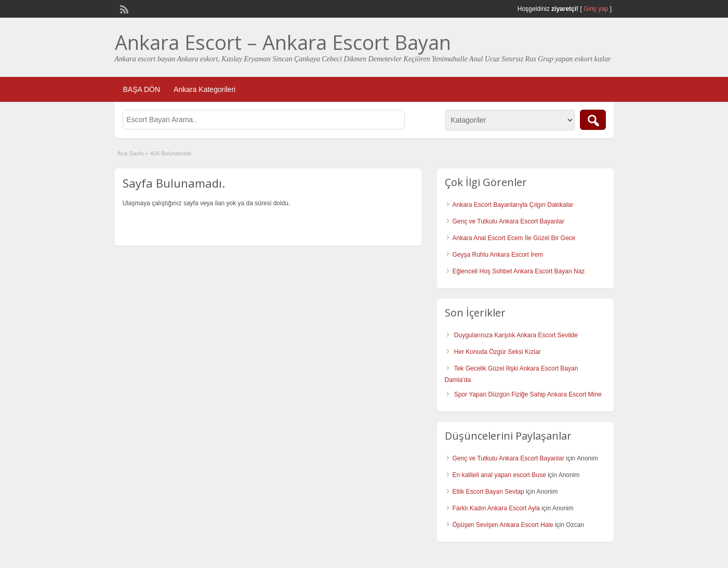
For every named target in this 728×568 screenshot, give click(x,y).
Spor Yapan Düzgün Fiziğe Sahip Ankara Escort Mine (528, 394)
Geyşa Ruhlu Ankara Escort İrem (498, 255)
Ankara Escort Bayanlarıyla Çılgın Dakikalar (513, 205)
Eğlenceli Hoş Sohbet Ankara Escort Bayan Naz (519, 271)
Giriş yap (596, 9)
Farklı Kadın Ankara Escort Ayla (497, 508)
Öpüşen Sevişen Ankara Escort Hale (503, 525)
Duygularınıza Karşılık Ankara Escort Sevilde (516, 335)
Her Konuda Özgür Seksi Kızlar (498, 352)
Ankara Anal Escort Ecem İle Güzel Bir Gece (514, 238)
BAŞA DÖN (142, 89)
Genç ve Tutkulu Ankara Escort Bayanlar (508, 221)
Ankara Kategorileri (204, 89)
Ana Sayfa (131, 153)
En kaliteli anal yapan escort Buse (499, 475)
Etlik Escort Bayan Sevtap (488, 492)
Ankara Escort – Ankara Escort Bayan (283, 42)
